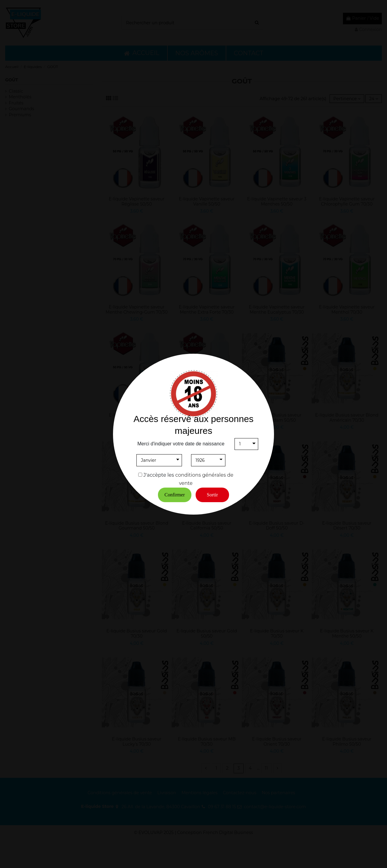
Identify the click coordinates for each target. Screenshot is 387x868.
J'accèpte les (159, 475)
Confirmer (175, 495)
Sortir (212, 495)
